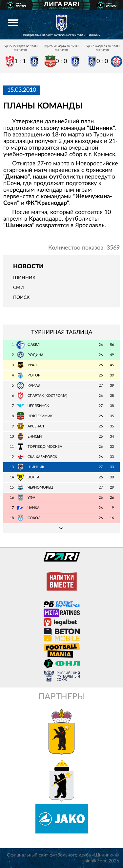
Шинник (24, 278)
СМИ (19, 288)
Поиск (21, 298)
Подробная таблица (61, 528)
